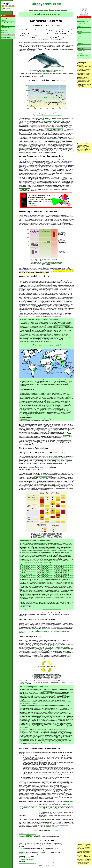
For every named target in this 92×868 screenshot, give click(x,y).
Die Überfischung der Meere (39, 631)
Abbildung (50, 561)
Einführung (4, 18)
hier (70, 118)
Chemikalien (80, 43)
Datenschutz (64, 10)
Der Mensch (4, 30)
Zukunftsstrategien (6, 37)
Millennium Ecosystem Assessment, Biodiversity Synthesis (49, 115)
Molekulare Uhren (64, 162)
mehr (56, 113)
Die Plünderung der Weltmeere (28, 834)
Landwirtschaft (81, 24)
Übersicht (4, 20)
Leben (3, 25)
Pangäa (64, 695)
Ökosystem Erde (5, 28)
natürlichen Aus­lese (62, 160)
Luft (78, 38)
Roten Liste (29, 217)
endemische (23, 409)
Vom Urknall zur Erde (7, 23)
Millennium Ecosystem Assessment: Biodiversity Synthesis (49, 264)
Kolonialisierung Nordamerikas (60, 459)
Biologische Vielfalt (24, 858)
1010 (57, 139)
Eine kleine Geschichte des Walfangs (29, 835)
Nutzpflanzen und (47, 691)
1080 (68, 653)
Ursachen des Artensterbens (62, 325)
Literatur (46, 10)
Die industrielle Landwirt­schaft (43, 476)
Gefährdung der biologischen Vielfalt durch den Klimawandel (53, 649)
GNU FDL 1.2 (44, 71)
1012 (60, 143)
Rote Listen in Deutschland (27, 859)
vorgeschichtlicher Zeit (62, 458)
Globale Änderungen (82, 56)
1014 (30, 147)
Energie (79, 34)
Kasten (41, 642)
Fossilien (24, 162)
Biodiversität (26, 120)
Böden (79, 29)
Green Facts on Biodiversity (27, 843)
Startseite (31, 10)
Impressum (58, 10)
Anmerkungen (81, 58)
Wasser (79, 36)
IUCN (45, 849)
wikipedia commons (59, 70)
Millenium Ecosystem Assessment (46, 537)
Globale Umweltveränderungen (28, 863)
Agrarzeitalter (5, 33)
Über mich (52, 10)
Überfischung (81, 51)
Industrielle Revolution (83, 21)
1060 (46, 479)
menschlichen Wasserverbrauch (54, 128)
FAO (21, 589)
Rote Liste (22, 849)
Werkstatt (41, 10)
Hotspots (22, 853)
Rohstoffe (79, 31)
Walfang (79, 53)
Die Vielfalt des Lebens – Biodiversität (50, 121)
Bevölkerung (80, 26)
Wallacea (24, 420)
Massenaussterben (24, 188)
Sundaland (24, 419)
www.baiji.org (45, 74)
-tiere (21, 692)
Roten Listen (25, 268)
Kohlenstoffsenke (26, 605)
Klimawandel (57, 647)
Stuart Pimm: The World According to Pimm (52, 609)
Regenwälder (67, 435)
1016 (47, 151)
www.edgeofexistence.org (51, 826)
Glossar (36, 10)
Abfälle (79, 46)
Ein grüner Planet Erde (25, 837)
